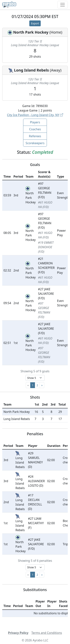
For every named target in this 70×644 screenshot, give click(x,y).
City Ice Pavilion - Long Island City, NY (35, 115)
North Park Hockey (31, 32)
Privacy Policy (18, 633)
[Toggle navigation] (63, 5)
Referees (35, 136)
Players (35, 122)
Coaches (35, 129)
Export (35, 23)
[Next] (42, 385)
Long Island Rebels (31, 70)
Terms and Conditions (47, 633)
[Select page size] (35, 378)
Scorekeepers (35, 143)
